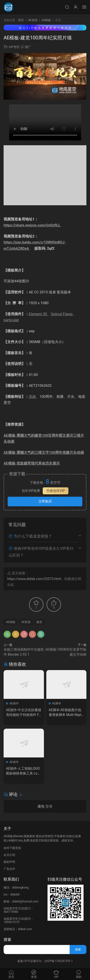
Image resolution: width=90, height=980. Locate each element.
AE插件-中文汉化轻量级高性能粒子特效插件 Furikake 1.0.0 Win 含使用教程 (24, 713)
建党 (39, 622)
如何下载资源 (12, 848)
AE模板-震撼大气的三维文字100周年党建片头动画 (44, 453)
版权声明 (9, 862)
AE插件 (14, 703)
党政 (32, 397)
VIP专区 (14, 47)
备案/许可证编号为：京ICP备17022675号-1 (45, 961)
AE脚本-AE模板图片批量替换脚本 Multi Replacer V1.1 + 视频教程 (66, 713)
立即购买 (45, 501)
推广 (28, 47)
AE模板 (11, 622)
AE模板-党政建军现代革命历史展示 (32, 463)
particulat (11, 320)
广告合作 (9, 869)
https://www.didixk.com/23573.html (34, 579)
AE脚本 (57, 703)
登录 (49, 806)
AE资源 (26, 622)
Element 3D (38, 314)
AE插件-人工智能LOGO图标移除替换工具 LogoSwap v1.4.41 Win (24, 771)
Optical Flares (62, 314)
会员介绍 (9, 855)
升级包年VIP (56, 491)
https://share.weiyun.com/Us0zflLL (32, 225)
